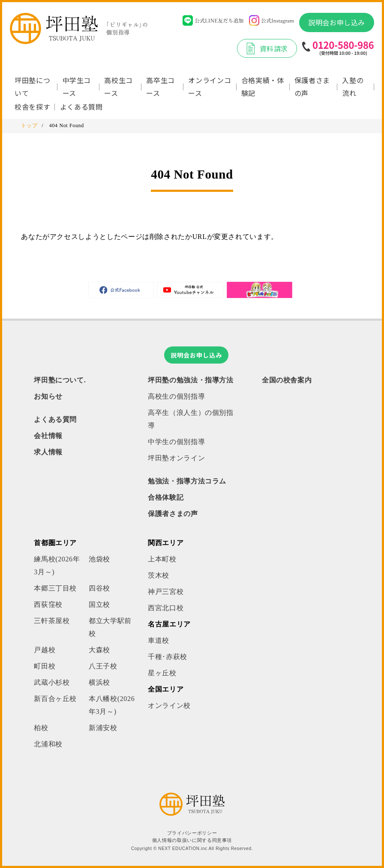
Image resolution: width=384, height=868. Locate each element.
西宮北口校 (166, 608)
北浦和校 (48, 744)
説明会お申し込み (337, 22)
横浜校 (99, 682)
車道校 (159, 640)
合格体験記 (166, 497)
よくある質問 (81, 107)
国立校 (99, 604)
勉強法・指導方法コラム (187, 481)
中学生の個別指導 (176, 442)
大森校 (99, 650)
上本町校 (162, 559)
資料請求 (267, 48)
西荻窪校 (48, 604)
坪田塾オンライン (176, 458)
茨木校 (159, 575)
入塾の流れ (353, 87)
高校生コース (118, 87)
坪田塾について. (60, 380)
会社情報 (48, 436)
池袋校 (99, 559)
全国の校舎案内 (287, 380)
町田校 (45, 666)
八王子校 (103, 666)
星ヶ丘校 (162, 673)
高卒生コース (160, 87)
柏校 (41, 728)
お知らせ (48, 396)
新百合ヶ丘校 (55, 699)
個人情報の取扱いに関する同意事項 (192, 840)
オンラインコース (210, 87)
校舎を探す (32, 107)
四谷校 (99, 588)
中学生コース (77, 87)
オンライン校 (169, 705)
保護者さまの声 (312, 87)
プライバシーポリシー (192, 833)
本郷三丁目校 (55, 588)
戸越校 (45, 650)
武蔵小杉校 (52, 682)
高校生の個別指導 (176, 396)
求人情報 (48, 452)
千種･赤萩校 (168, 657)
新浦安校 (103, 728)
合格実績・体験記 (263, 87)
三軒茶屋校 (52, 621)
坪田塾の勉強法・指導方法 (191, 380)
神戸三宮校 (166, 592)
